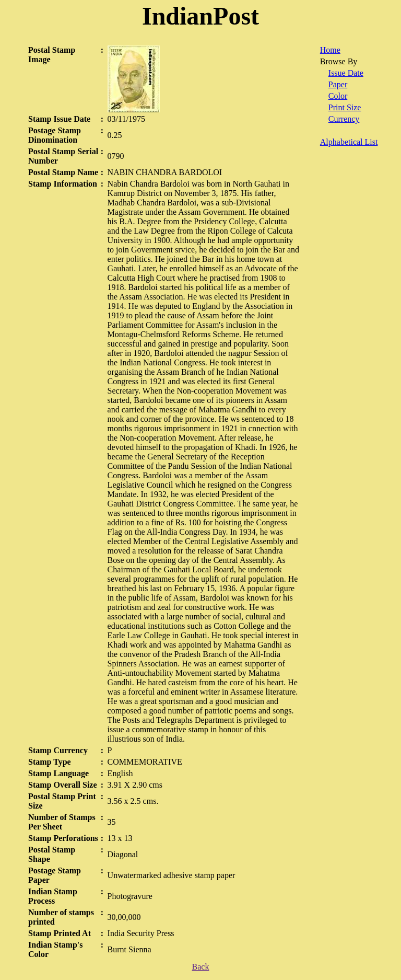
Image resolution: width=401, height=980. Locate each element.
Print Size (345, 107)
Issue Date (346, 73)
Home (330, 50)
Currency (344, 119)
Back (201, 967)
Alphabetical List (349, 142)
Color (338, 96)
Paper (338, 84)
